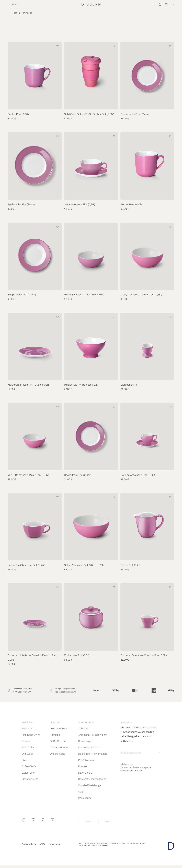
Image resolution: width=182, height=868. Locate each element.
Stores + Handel (59, 747)
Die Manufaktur (59, 728)
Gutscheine (28, 773)
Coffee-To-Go (29, 766)
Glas (24, 760)
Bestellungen (86, 741)
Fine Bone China (31, 735)
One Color (27, 754)
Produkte (27, 728)
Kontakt (82, 766)
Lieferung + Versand (89, 747)
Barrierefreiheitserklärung (92, 779)
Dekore (26, 741)
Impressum (84, 798)
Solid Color (28, 747)
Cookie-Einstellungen (90, 785)
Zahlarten (84, 728)
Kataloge (55, 735)
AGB (81, 792)
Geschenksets (30, 779)
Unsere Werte (58, 754)
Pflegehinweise (87, 760)
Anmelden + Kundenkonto (93, 735)
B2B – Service (58, 741)
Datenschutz (85, 773)
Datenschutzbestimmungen (134, 767)
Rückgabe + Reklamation (92, 754)
